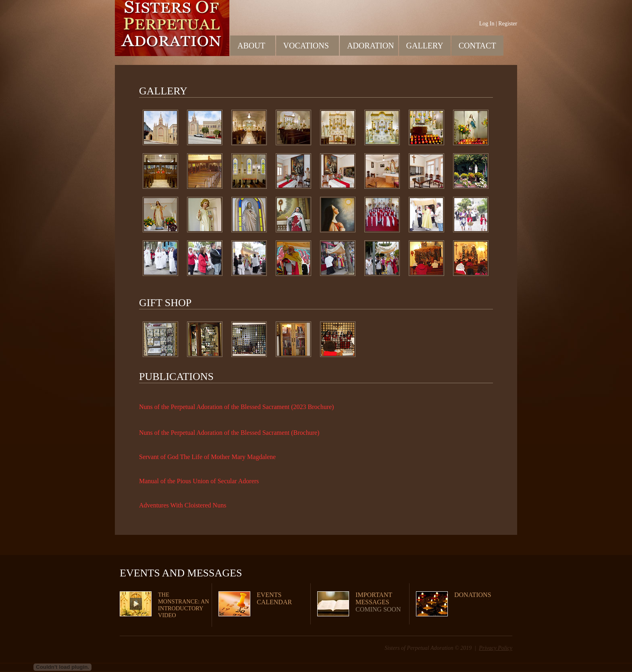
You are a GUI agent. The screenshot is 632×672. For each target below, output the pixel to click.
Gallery (425, 46)
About (255, 45)
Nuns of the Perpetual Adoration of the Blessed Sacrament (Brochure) (229, 433)
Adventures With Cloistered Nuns (183, 505)
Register (508, 24)
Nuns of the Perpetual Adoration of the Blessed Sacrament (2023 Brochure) (236, 407)
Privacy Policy (496, 648)
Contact (477, 46)
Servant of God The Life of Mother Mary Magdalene (207, 457)
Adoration (371, 45)
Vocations (310, 45)
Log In (487, 24)
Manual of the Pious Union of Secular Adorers (199, 481)
